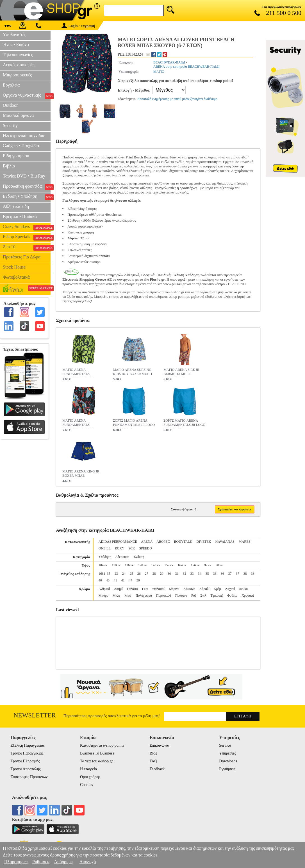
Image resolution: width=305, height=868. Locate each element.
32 (185, 574)
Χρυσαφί (248, 596)
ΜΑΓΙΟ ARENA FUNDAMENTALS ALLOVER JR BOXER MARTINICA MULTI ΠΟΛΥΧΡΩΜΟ (78, 423)
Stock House (14, 267)
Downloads (228, 761)
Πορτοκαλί (164, 596)
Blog (153, 753)
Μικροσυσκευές (17, 75)
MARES (244, 542)
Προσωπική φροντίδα (27, 187)
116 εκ (129, 565)
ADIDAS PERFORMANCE (118, 542)
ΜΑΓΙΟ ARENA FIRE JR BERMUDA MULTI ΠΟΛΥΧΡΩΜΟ (181, 372)
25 (131, 574)
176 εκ (195, 565)
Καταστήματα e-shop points (102, 745)
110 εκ (116, 565)
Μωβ (128, 596)
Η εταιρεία (88, 769)
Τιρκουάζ (217, 596)
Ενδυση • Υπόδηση (27, 197)
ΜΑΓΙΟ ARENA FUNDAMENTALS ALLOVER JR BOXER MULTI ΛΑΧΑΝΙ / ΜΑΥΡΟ (82, 372)
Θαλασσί (159, 589)
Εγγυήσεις (227, 769)
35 (207, 574)
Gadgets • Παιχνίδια (21, 146)
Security (10, 125)
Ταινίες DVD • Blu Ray (24, 176)
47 (131, 580)
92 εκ (208, 565)
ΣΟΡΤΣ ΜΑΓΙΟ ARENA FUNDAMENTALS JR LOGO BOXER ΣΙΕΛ (134, 423)
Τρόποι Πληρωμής (25, 761)
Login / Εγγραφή (78, 26)
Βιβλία (9, 166)
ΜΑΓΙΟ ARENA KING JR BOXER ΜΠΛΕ (81, 473)
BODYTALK (183, 542)
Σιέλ (203, 596)
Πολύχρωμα (144, 596)
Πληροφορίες (16, 862)
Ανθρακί (104, 589)
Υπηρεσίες (227, 753)
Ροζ (194, 596)
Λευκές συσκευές (19, 65)
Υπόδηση (105, 557)
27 (147, 574)
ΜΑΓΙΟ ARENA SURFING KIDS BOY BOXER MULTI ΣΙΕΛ (132, 372)
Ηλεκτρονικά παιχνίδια (24, 136)
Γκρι (145, 589)
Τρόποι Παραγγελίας (27, 753)
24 (124, 574)
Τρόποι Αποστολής (25, 769)
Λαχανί (230, 589)
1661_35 (104, 574)
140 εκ (156, 565)
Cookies (87, 785)
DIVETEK (204, 542)
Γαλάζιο (132, 589)
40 (100, 580)
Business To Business (97, 753)
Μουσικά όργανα (18, 115)
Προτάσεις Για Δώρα (22, 257)
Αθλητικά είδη (16, 206)
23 (116, 574)
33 (192, 574)
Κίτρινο (174, 589)
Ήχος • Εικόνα (16, 45)
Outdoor (10, 105)
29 (162, 574)
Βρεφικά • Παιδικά (20, 216)
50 (138, 580)
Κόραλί (204, 589)
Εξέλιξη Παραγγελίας (27, 745)
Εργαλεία (11, 85)
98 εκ (219, 565)
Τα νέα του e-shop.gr (96, 761)
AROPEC (163, 542)
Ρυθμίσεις (41, 862)
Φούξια (233, 596)
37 (230, 574)
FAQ (153, 761)
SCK (132, 548)
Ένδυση (139, 557)
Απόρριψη (63, 862)
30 (169, 574)
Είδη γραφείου (16, 156)
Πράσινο (181, 596)
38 (245, 574)
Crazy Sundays (27, 227)
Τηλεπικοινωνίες (18, 55)
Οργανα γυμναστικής (27, 96)
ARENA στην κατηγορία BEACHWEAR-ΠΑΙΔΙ (186, 67)
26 (139, 574)
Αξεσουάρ (122, 557)
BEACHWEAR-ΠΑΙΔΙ (169, 62)
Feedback (157, 769)
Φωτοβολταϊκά (16, 277)
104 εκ (103, 565)
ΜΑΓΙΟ (159, 72)
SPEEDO (146, 548)
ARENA (147, 542)
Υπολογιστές (14, 34)
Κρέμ (217, 589)
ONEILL (105, 548)
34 (200, 574)
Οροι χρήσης (90, 777)
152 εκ (169, 565)
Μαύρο (103, 596)
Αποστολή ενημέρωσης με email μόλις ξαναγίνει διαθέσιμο (177, 99)
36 (215, 574)
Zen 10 (27, 247)
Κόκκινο (189, 589)
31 (177, 574)
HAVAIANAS (225, 542)
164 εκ (182, 565)
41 (115, 580)
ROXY (120, 548)
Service (225, 745)
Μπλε (117, 596)
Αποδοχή (88, 862)
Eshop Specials (27, 237)
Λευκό (243, 589)
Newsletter (35, 715)
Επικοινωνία (160, 745)
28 (154, 574)
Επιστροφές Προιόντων (29, 777)
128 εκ (142, 565)
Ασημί (118, 589)
